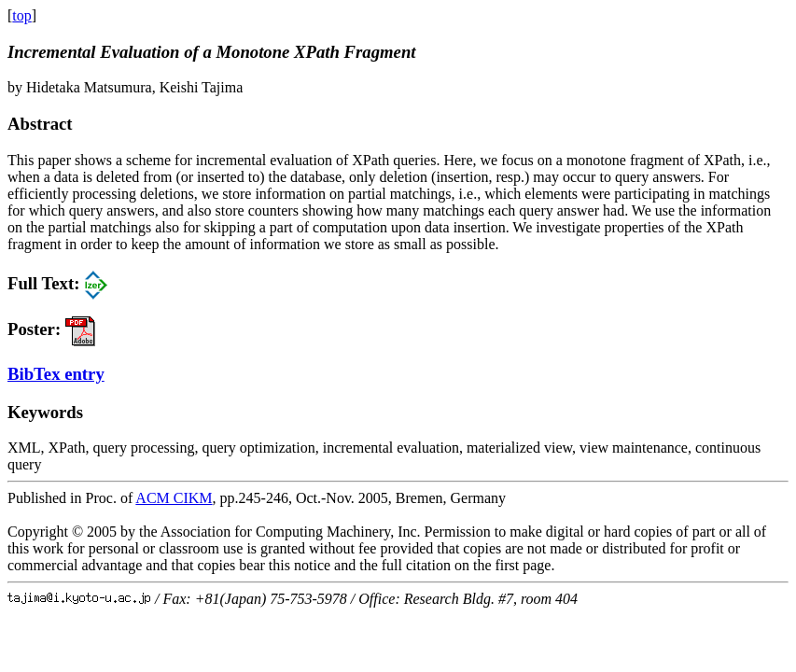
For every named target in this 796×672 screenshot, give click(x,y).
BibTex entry (56, 374)
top (21, 15)
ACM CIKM (174, 498)
